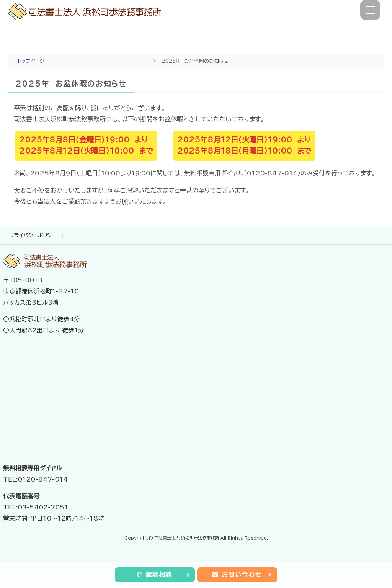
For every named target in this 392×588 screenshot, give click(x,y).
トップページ (31, 61)
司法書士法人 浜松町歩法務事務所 (187, 538)
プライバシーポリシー (33, 235)
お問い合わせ (242, 575)
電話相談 (164, 575)
